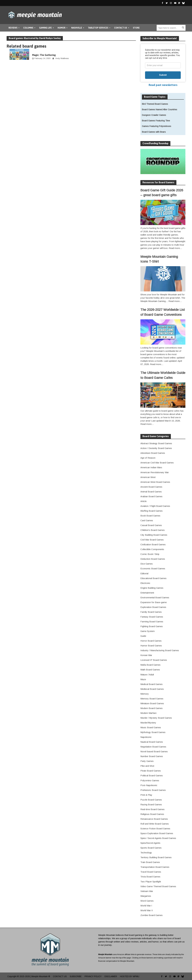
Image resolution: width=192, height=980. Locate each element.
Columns (28, 28)
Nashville (77, 28)
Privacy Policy (93, 976)
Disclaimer (111, 976)
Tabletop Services (98, 28)
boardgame (39, 51)
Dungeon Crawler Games (154, 115)
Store (136, 28)
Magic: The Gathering (44, 55)
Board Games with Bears (154, 132)
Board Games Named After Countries (160, 110)
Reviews (13, 28)
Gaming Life (45, 28)
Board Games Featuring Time (156, 121)
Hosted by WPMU (130, 976)
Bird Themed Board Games (155, 104)
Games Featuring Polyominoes (157, 126)
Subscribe (76, 976)
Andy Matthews (62, 58)
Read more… (175, 248)
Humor (61, 28)
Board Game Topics (155, 97)
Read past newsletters (163, 85)
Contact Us (121, 28)
